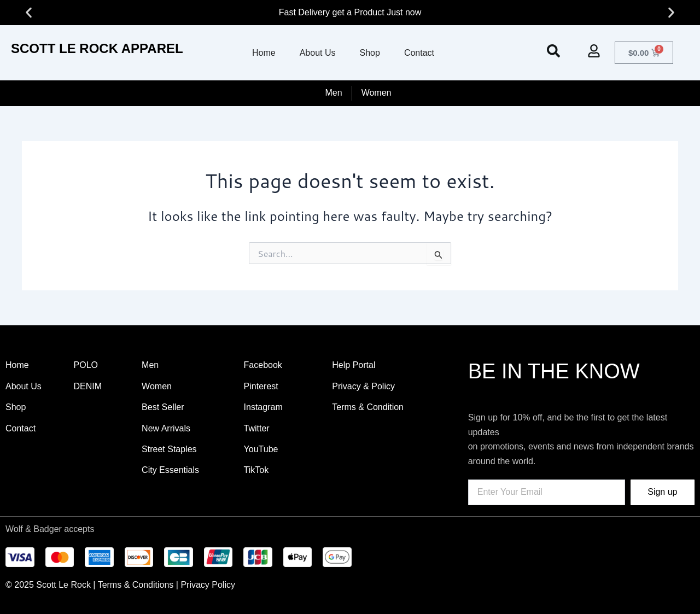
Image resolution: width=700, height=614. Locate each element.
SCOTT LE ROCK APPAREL (97, 48)
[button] (29, 13)
